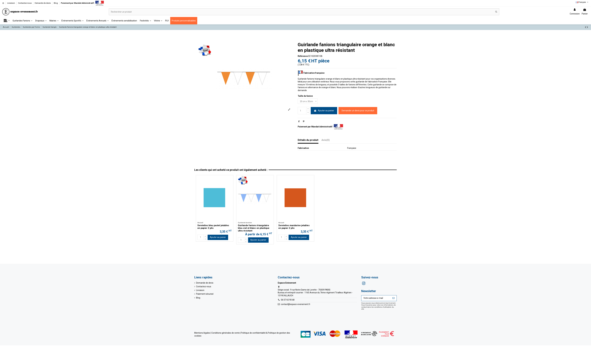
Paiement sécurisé (205, 294)
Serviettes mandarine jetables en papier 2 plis (294, 227)
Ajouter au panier (324, 111)
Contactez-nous (25, 3)
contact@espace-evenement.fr (296, 304)
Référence (303, 56)
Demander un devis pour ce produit (358, 111)
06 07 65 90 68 (288, 300)
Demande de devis (43, 3)
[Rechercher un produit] (496, 12)
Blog (56, 3)
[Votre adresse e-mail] (376, 298)
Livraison (11, 3)
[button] (7, 21)
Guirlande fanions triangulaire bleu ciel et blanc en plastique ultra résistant (254, 228)
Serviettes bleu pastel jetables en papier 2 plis (213, 227)
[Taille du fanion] (308, 101)
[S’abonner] (393, 298)
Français (582, 2)
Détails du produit (308, 140)
